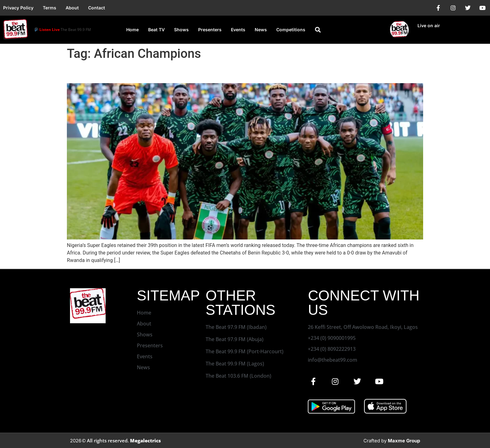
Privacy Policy (18, 8)
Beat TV (156, 30)
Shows (181, 30)
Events (238, 30)
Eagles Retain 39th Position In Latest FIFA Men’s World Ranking (208, 72)
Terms (50, 8)
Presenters (210, 30)
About (72, 8)
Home (132, 30)
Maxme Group (404, 441)
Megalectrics (145, 440)
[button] (318, 30)
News (261, 30)
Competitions (291, 30)
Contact (97, 8)
